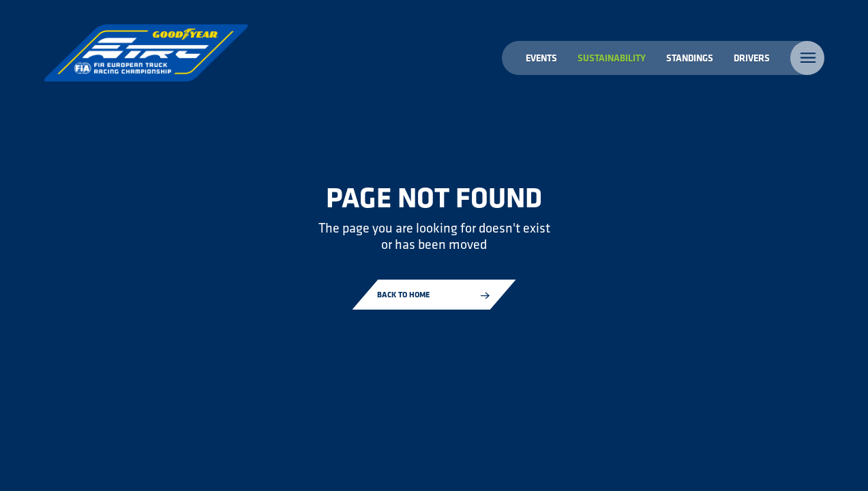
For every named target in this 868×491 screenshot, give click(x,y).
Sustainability (612, 58)
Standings (690, 58)
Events (541, 58)
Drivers (752, 58)
